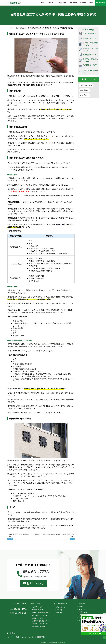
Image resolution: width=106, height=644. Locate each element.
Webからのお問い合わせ (18, 613)
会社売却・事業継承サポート (41, 621)
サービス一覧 (36, 604)
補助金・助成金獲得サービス (41, 613)
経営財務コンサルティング (40, 615)
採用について (83, 609)
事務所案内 (82, 604)
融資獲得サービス (38, 610)
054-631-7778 (18, 609)
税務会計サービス (38, 607)
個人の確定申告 (86, 85)
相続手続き (84, 90)
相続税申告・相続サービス (40, 624)
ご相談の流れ (83, 612)
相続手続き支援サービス (40, 626)
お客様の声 (82, 607)
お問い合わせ (33, 583)
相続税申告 (84, 95)
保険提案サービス (38, 618)
